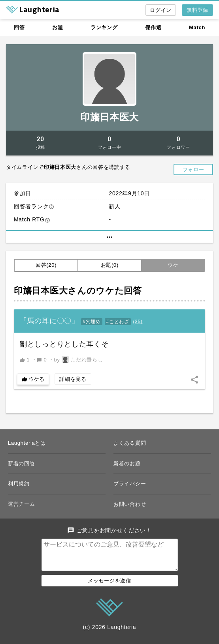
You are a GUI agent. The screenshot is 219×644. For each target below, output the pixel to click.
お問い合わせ (130, 504)
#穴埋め (92, 322)
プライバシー (130, 484)
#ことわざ (118, 322)
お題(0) (110, 265)
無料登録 (197, 10)
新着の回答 (22, 463)
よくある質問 (130, 443)
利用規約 (19, 484)
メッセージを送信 (109, 587)
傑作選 (153, 27)
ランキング (104, 27)
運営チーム (22, 504)
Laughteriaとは (27, 443)
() (138, 322)
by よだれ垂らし (79, 359)
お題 (58, 27)
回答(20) (46, 265)
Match (197, 27)
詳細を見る (73, 379)
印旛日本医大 (109, 117)
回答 (19, 27)
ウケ (173, 265)
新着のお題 (127, 463)
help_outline (51, 207)
